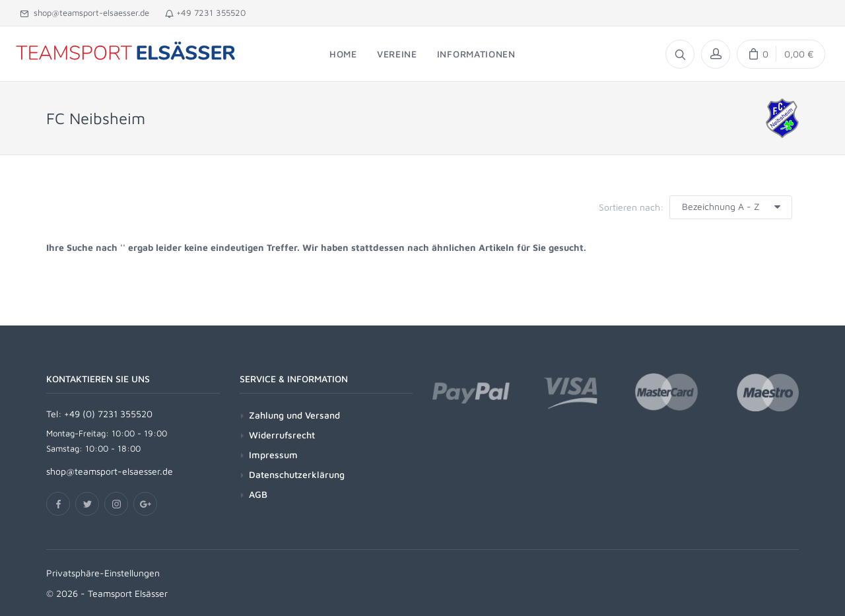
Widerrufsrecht (282, 435)
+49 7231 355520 (205, 13)
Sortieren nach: (631, 207)
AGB (258, 494)
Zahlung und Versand (294, 415)
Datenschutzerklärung (297, 474)
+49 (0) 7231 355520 (108, 414)
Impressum (273, 455)
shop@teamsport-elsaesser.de (84, 13)
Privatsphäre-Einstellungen (103, 573)
